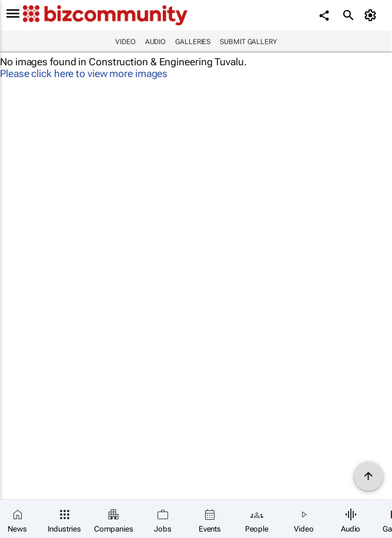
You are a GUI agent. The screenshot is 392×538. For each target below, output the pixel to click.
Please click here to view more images (84, 73)
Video (125, 42)
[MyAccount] (372, 15)
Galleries (193, 42)
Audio (156, 42)
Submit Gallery (248, 42)
